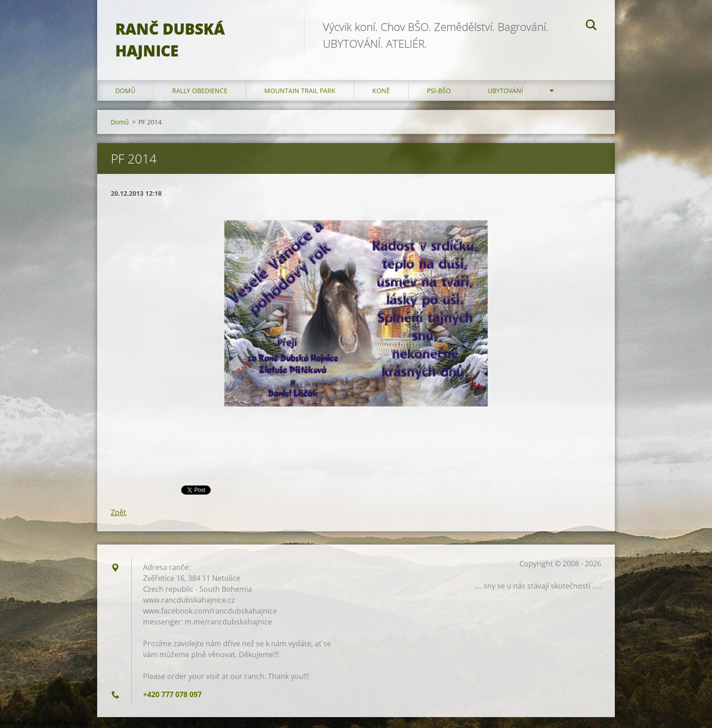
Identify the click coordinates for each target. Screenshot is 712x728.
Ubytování (505, 91)
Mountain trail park (300, 91)
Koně (381, 91)
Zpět (119, 512)
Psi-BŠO (439, 91)
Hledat (591, 26)
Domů (125, 91)
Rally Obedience (200, 91)
